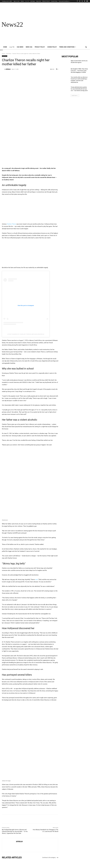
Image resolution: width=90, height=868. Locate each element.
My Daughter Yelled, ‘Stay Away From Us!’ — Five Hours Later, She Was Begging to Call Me (30, 850)
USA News (9, 54)
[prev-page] (3, 858)
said (36, 553)
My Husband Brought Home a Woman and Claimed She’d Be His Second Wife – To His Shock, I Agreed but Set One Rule (15, 805)
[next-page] (6, 858)
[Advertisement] (55, 24)
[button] (86, 47)
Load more (75, 95)
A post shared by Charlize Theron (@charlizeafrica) (26, 308)
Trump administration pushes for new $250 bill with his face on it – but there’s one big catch (79, 89)
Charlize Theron (11, 198)
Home (3, 54)
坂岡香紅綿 (8, 69)
